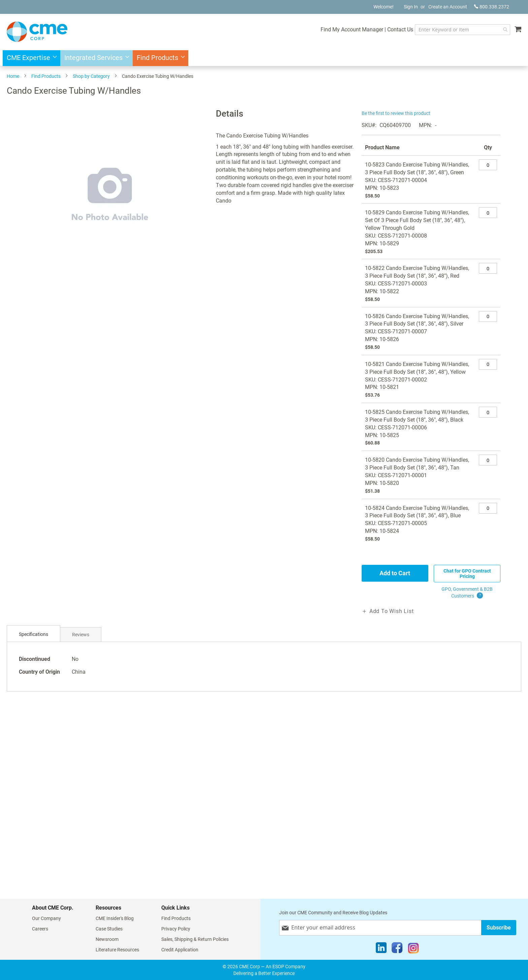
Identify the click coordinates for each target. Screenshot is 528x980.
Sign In (411, 7)
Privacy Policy (176, 929)
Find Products (46, 76)
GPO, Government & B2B (467, 593)
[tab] (34, 634)
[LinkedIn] (381, 949)
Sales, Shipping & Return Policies (195, 939)
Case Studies (109, 929)
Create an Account (448, 7)
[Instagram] (413, 949)
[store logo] (37, 32)
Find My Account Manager (352, 29)
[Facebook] (397, 949)
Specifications (34, 634)
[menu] (264, 58)
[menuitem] (30, 58)
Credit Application (180, 950)
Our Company (46, 918)
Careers (40, 929)
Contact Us (400, 29)
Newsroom (107, 939)
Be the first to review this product (396, 113)
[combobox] (463, 30)
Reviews (81, 635)
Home (13, 76)
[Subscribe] (499, 928)
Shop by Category (91, 76)
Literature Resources (117, 950)
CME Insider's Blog (115, 918)
